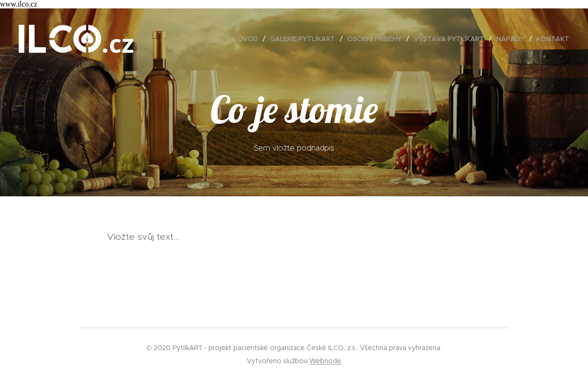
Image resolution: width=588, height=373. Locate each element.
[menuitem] (251, 39)
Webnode (325, 361)
